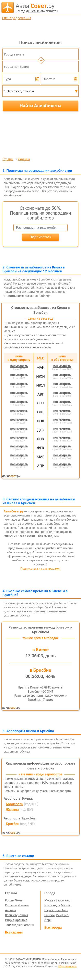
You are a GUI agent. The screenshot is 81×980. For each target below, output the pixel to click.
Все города (53, 927)
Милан (66, 905)
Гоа (47, 905)
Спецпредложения (17, 18)
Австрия (11, 910)
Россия (10, 900)
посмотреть (19, 366)
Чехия (19, 900)
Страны (8, 159)
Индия (10, 920)
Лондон (55, 905)
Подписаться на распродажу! (40, 568)
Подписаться (40, 237)
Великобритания (17, 915)
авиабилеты (37, 8)
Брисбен (13, 824)
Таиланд (11, 925)
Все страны (14, 932)
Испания (23, 905)
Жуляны (12, 809)
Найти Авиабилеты (40, 106)
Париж (49, 910)
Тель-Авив (61, 910)
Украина (24, 159)
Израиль (11, 905)
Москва (50, 900)
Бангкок (50, 915)
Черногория (26, 925)
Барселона (63, 900)
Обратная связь (67, 966)
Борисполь (15, 804)
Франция (21, 920)
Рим (59, 915)
